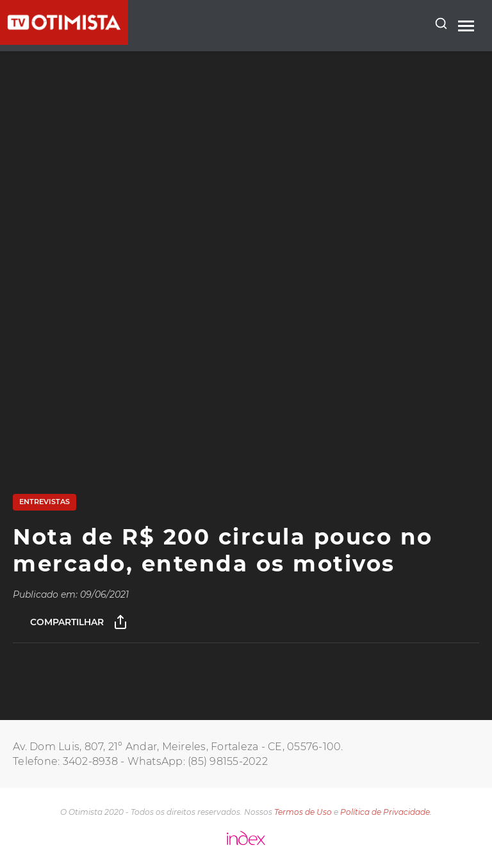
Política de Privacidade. (386, 812)
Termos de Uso (303, 812)
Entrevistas (45, 502)
